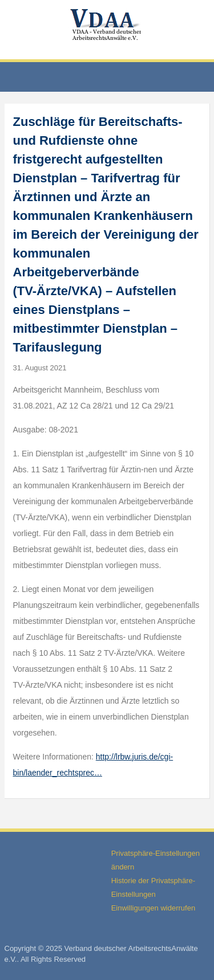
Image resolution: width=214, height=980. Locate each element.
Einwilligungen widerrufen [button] (153, 908)
